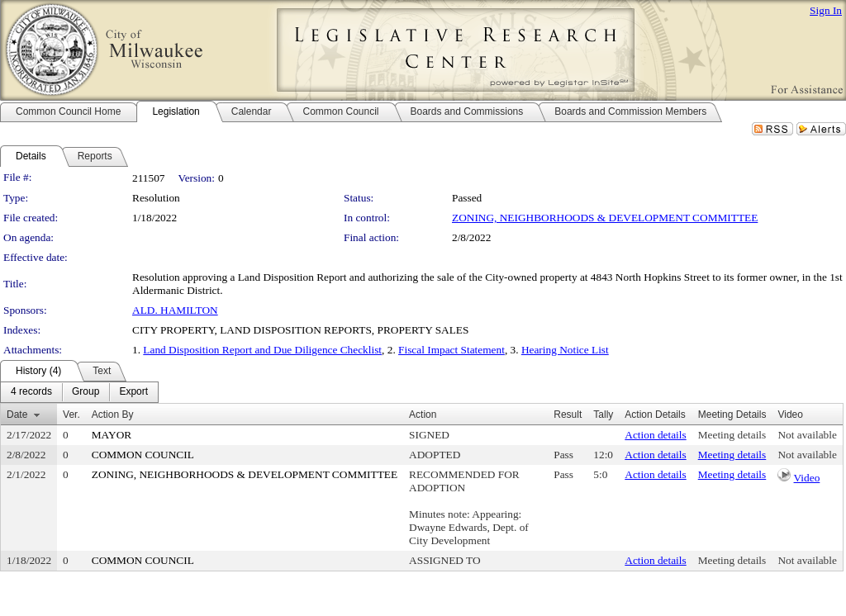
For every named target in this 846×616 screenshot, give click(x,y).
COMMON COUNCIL (143, 455)
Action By (113, 415)
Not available (807, 435)
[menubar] (79, 392)
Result (568, 415)
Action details (655, 435)
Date (17, 415)
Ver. (71, 415)
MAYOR (112, 435)
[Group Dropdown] (86, 392)
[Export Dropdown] (133, 392)
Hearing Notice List (565, 350)
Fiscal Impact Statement (452, 350)
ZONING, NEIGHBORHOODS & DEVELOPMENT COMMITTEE (605, 218)
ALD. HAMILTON (175, 310)
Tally (603, 415)
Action (423, 415)
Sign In (826, 10)
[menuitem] (31, 392)
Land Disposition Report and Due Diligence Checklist (262, 350)
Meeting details (732, 435)
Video (807, 478)
